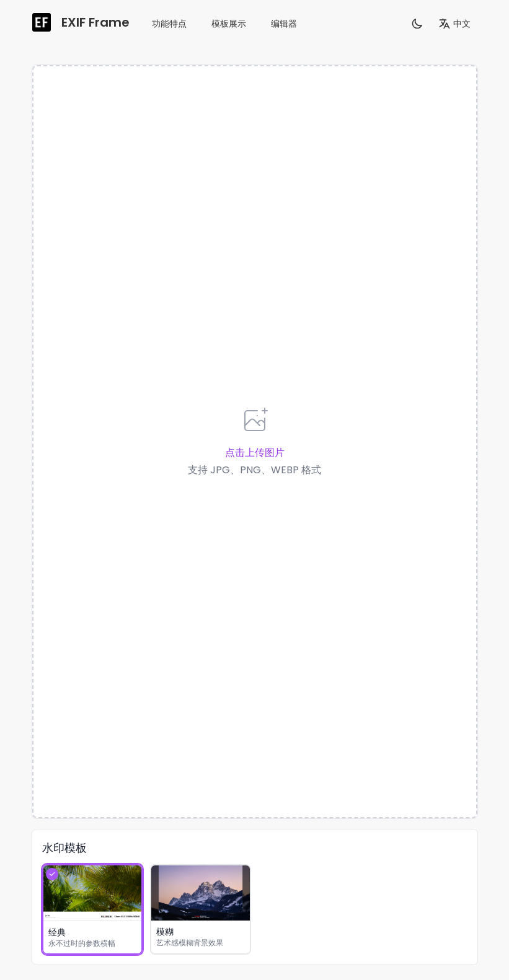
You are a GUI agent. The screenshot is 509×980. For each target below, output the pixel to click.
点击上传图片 (255, 453)
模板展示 (229, 24)
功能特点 (169, 24)
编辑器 (284, 24)
